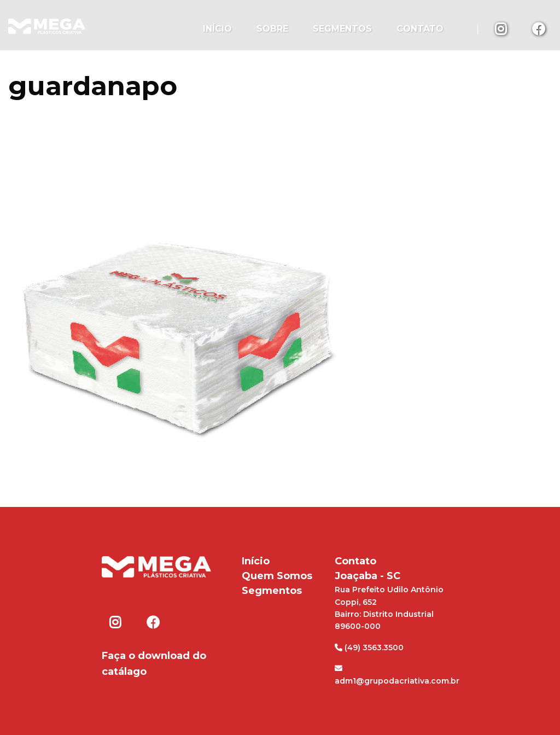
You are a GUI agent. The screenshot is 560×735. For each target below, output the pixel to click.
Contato (420, 29)
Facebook (539, 28)
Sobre (272, 29)
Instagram (501, 28)
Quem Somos (277, 576)
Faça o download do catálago (154, 664)
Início (217, 29)
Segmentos (342, 29)
